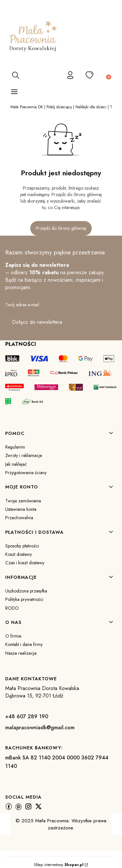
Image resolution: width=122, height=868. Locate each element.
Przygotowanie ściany (26, 473)
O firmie (13, 636)
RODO (12, 608)
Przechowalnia (19, 518)
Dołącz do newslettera (37, 322)
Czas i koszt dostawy (25, 563)
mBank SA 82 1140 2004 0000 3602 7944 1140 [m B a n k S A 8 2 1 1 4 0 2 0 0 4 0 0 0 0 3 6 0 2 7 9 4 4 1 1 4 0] (57, 762)
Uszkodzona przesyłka (26, 591)
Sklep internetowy (59, 865)
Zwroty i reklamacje (24, 455)
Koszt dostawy (19, 554)
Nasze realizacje (21, 653)
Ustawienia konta (21, 509)
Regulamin (15, 447)
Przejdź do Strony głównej (61, 228)
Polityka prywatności (24, 599)
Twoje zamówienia (23, 501)
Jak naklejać (16, 464)
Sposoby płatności (22, 546)
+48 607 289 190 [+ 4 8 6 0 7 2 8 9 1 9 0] (27, 716)
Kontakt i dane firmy (24, 644)
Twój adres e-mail (22, 305)
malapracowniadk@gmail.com (40, 727)
